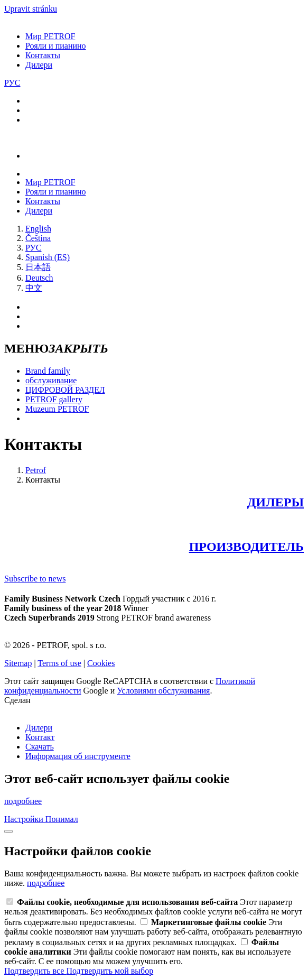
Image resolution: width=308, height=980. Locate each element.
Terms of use (59, 663)
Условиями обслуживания (163, 691)
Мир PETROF (50, 36)
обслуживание (51, 380)
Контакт (40, 737)
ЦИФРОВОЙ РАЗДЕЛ (65, 390)
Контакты (43, 55)
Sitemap (18, 663)
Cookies (101, 663)
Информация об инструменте (78, 756)
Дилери (39, 65)
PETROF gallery (54, 399)
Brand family (48, 371)
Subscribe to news (35, 579)
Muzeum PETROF (57, 409)
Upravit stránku (31, 9)
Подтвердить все (35, 971)
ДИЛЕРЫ (276, 502)
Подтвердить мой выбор (110, 971)
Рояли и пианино (56, 46)
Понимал (62, 819)
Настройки (25, 819)
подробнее (23, 801)
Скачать (40, 747)
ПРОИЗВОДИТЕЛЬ (246, 547)
